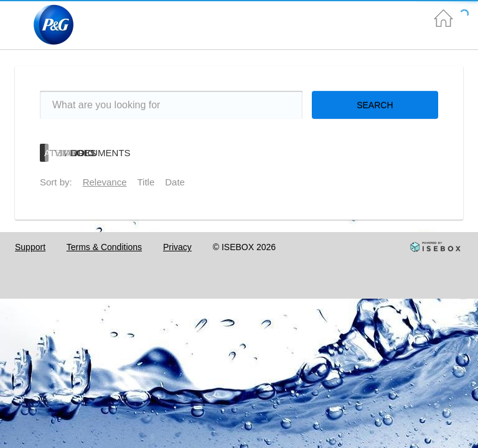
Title (146, 182)
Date (175, 182)
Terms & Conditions (104, 247)
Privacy (177, 247)
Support (30, 247)
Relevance (105, 182)
